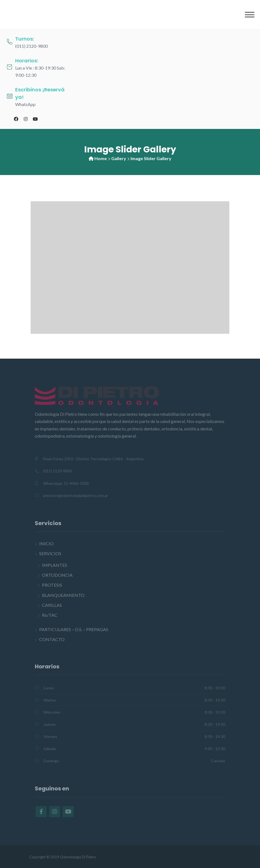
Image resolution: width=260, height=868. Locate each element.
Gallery (119, 158)
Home (101, 158)
